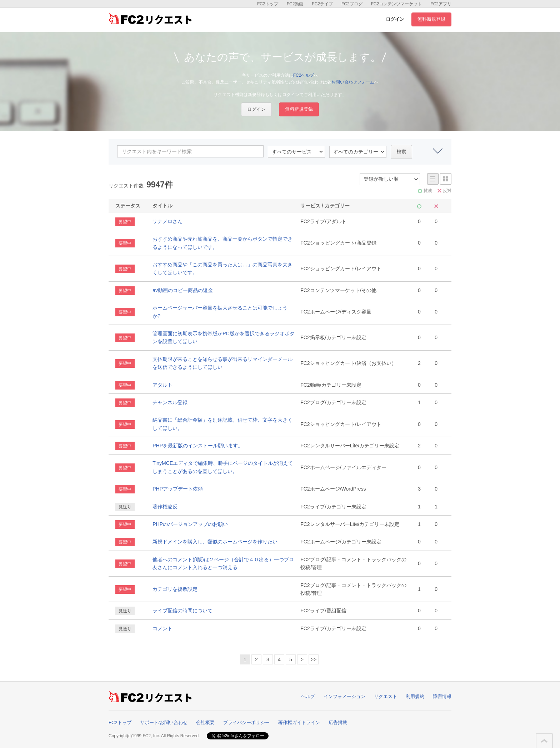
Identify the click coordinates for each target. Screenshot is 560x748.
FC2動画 (295, 4)
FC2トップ (268, 4)
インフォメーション (344, 696)
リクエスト (386, 696)
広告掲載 (338, 722)
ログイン (395, 19)
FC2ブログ (352, 4)
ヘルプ (308, 696)
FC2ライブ (322, 4)
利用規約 (415, 696)
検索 (401, 152)
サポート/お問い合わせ (164, 722)
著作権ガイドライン (299, 722)
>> (314, 659)
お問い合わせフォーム (353, 82)
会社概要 (205, 722)
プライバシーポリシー (246, 722)
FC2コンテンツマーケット (397, 4)
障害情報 (442, 696)
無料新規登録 (431, 19)
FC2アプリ (441, 4)
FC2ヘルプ (304, 75)
